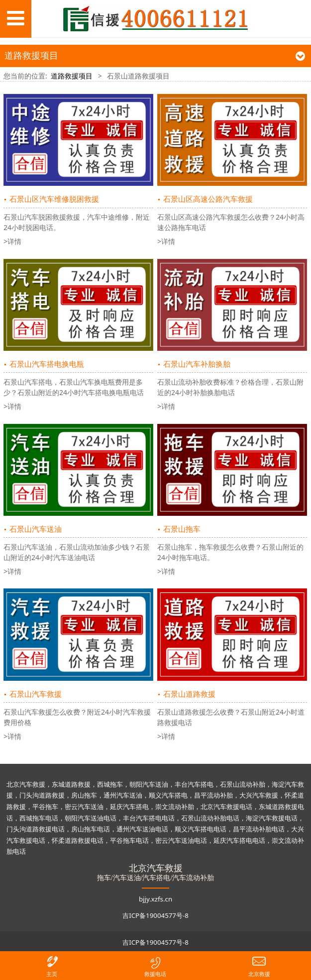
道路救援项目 (72, 76)
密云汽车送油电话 (181, 840)
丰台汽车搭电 (194, 784)
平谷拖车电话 (129, 840)
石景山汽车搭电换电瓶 (47, 364)
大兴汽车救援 (259, 795)
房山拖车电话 (91, 829)
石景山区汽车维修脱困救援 (54, 199)
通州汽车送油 (123, 795)
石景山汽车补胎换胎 (197, 364)
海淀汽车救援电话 (272, 818)
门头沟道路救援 (42, 795)
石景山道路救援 (189, 694)
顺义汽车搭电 (168, 795)
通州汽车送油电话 (142, 829)
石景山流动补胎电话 (210, 818)
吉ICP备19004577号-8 (155, 915)
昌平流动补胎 (213, 795)
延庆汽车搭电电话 (239, 840)
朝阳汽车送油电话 (91, 818)
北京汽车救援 (26, 784)
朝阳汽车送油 (149, 784)
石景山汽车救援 (36, 694)
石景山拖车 (182, 529)
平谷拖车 (45, 807)
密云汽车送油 (84, 807)
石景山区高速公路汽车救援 (208, 199)
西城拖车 (110, 784)
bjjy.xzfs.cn (155, 899)
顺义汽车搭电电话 (201, 829)
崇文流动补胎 (175, 807)
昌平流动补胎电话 (259, 829)
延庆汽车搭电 (129, 807)
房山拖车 (84, 795)
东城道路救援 (71, 784)
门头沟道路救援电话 (36, 829)
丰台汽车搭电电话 (149, 818)
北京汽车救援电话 (226, 807)
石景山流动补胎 (243, 784)
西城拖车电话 (39, 818)
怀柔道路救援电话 (78, 840)
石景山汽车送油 (36, 529)
